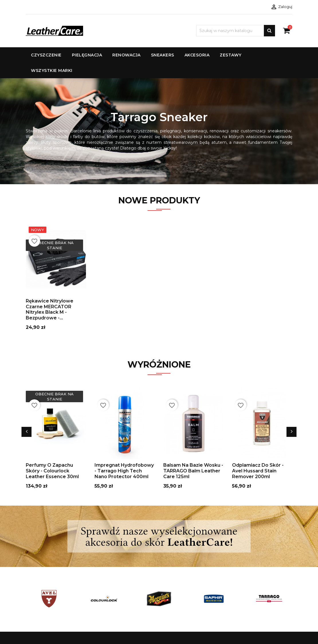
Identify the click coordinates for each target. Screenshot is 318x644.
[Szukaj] (236, 31)
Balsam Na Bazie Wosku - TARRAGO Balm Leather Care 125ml (193, 471)
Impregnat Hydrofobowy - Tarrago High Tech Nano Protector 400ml (124, 471)
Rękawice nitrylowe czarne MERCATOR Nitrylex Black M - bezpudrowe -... (50, 309)
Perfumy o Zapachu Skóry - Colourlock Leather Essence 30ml (52, 471)
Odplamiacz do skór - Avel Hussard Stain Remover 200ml (258, 471)
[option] (159, 131)
